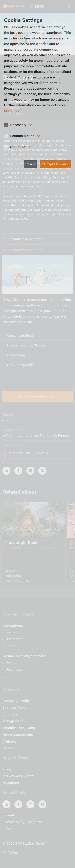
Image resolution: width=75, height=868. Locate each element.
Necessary (18, 125)
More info (11, 111)
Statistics (18, 147)
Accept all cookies (56, 164)
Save (31, 164)
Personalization (22, 136)
